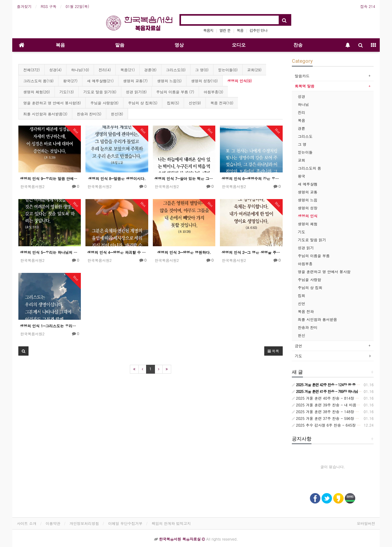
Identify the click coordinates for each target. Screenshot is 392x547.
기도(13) (67, 92)
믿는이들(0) (228, 70)
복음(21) (128, 70)
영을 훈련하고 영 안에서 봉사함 (324, 272)
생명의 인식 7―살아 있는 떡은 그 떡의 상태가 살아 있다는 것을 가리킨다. (184, 178)
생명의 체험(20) (37, 92)
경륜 (302, 128)
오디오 (239, 45)
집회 (302, 295)
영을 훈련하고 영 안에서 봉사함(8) (52, 103)
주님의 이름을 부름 (314, 256)
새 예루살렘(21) (100, 81)
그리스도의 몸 (310, 168)
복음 (240, 30)
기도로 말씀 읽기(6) (100, 92)
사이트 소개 (27, 523)
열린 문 (225, 30)
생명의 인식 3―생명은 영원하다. (184, 252)
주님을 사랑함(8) (104, 103)
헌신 (302, 335)
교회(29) (254, 70)
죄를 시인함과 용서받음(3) (45, 114)
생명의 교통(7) (135, 81)
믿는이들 (305, 152)
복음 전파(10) (222, 103)
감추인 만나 (258, 30)
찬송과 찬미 (308, 327)
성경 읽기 (306, 248)
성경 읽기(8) (136, 92)
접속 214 (368, 6)
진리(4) (105, 70)
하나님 (303, 104)
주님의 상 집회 (310, 287)
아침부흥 (305, 264)
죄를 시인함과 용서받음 (318, 319)
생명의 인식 (308, 216)
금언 (299, 346)
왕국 (302, 176)
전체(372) (32, 70)
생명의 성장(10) (204, 81)
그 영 (302, 144)
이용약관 (53, 523)
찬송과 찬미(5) (89, 114)
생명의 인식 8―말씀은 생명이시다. (117, 178)
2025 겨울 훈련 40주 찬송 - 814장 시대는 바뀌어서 (337, 398)
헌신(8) (117, 114)
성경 (302, 96)
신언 (302, 303)
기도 (302, 232)
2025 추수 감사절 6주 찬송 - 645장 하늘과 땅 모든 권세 (341, 425)
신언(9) (195, 103)
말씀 (120, 45)
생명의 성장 (308, 208)
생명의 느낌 (308, 200)
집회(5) (173, 103)
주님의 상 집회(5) (143, 103)
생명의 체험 (308, 224)
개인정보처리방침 (84, 523)
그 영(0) (202, 70)
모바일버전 (366, 523)
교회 (302, 160)
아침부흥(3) (213, 92)
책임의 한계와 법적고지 (171, 523)
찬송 (298, 45)
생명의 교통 (308, 192)
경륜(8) (150, 70)
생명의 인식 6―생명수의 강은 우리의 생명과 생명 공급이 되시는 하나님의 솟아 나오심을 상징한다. (251, 178)
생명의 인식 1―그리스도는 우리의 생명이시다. (50, 326)
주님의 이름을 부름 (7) (175, 92)
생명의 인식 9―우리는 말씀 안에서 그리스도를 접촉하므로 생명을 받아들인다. (50, 178)
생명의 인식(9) (239, 81)
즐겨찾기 (24, 6)
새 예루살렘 (308, 184)
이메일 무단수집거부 (125, 523)
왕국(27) (70, 81)
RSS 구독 (49, 6)
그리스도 (305, 136)
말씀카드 (302, 76)
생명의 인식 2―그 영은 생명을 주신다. (251, 252)
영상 (179, 45)
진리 (302, 112)
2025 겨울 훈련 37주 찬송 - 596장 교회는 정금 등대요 (340, 418)
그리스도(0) (176, 70)
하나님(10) (80, 70)
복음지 (208, 30)
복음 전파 (306, 311)
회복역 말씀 (305, 86)
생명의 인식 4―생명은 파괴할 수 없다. (117, 252)
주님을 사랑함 (310, 279)
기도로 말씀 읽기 (312, 240)
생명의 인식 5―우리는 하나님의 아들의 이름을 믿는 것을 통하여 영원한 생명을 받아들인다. (50, 252)
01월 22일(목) (77, 6)
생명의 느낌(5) (169, 81)
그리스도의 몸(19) (38, 81)
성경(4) (55, 70)
